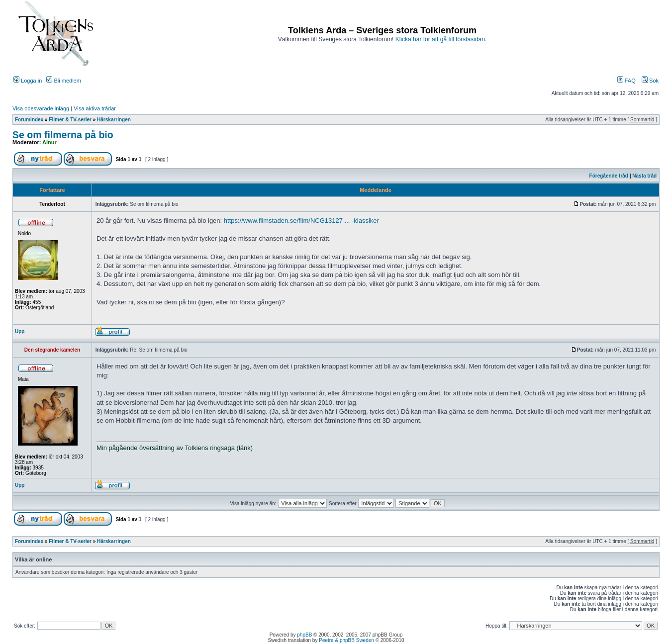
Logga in (28, 81)
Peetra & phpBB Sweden (346, 640)
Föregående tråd (609, 176)
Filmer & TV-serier (70, 120)
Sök (650, 81)
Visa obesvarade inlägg (41, 108)
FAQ (626, 81)
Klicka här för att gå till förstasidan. (441, 39)
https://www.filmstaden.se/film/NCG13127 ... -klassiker (301, 221)
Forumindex (29, 120)
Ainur (49, 142)
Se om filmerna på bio (63, 135)
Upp (20, 331)
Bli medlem (63, 81)
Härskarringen (114, 120)
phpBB (304, 635)
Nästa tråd (644, 176)
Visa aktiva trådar (95, 108)
